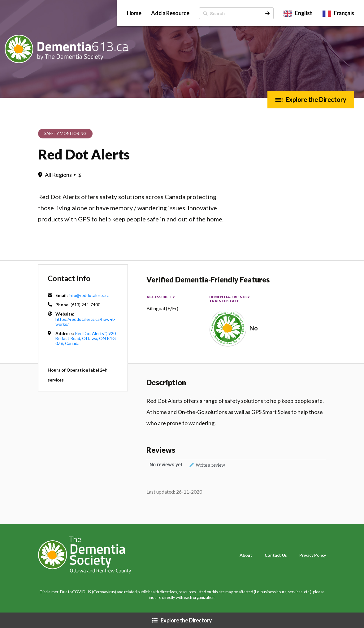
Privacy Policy (313, 555)
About (246, 555)
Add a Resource (170, 13)
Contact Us (276, 555)
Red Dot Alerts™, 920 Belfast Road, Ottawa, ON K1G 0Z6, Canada (86, 338)
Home (134, 13)
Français (344, 13)
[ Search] (230, 13)
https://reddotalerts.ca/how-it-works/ (85, 322)
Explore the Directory (316, 99)
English (304, 13)
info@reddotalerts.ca (89, 295)
